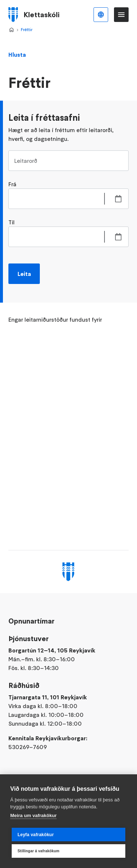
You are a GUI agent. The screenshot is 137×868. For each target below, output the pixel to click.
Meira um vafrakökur (33, 815)
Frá (12, 184)
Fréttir (27, 29)
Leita (24, 274)
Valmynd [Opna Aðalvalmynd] (121, 15)
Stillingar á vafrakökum (39, 851)
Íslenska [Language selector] (101, 15)
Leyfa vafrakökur (36, 835)
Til (12, 222)
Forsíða (11, 30)
